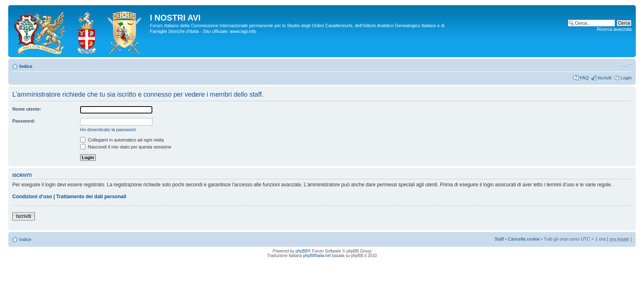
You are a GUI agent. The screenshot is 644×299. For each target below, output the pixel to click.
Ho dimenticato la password (108, 130)
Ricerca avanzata (614, 29)
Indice (26, 66)
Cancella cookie (524, 239)
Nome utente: (27, 109)
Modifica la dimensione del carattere (626, 65)
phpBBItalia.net (317, 256)
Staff (499, 239)
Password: (24, 121)
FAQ (584, 78)
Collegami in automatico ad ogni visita (122, 140)
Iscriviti (605, 78)
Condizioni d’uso (32, 197)
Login (626, 78)
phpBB (301, 251)
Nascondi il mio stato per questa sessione (126, 147)
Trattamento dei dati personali (91, 197)
